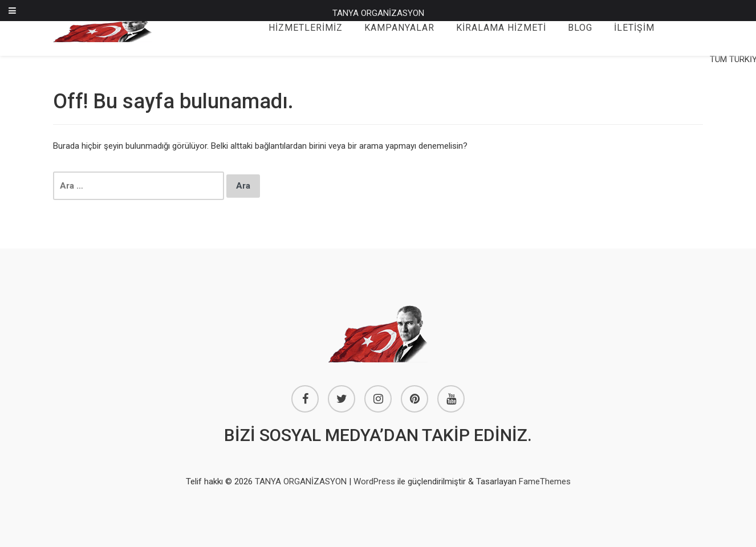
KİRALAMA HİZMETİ (501, 28)
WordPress (374, 481)
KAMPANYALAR (399, 28)
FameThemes (545, 481)
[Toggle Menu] (12, 11)
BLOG (580, 28)
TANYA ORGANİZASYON (378, 13)
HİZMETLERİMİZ (306, 28)
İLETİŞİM (634, 28)
